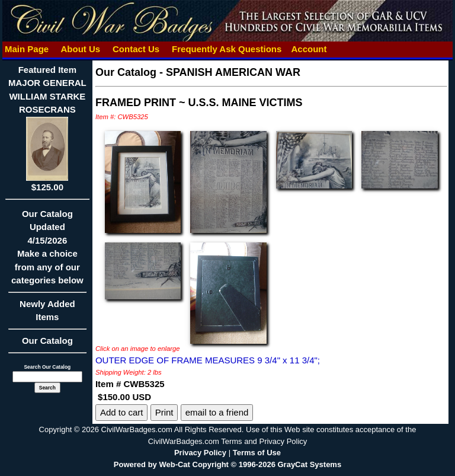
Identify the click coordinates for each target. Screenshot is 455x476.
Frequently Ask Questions (227, 49)
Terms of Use (257, 453)
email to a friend (217, 412)
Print (164, 412)
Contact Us (136, 49)
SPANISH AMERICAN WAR (233, 72)
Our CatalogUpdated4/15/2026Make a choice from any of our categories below (47, 251)
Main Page (27, 49)
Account (309, 49)
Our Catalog (47, 341)
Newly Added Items (47, 314)
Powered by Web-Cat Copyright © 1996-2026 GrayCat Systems (227, 464)
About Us (81, 49)
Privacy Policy (200, 453)
